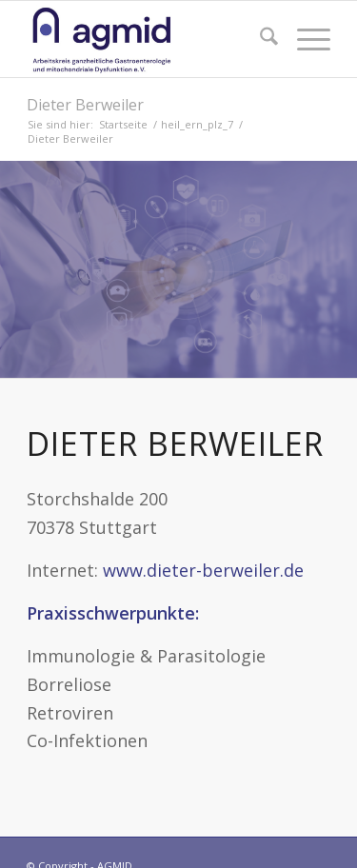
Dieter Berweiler (85, 105)
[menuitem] (259, 39)
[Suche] (259, 39)
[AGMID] (148, 39)
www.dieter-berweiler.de (203, 570)
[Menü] (304, 39)
